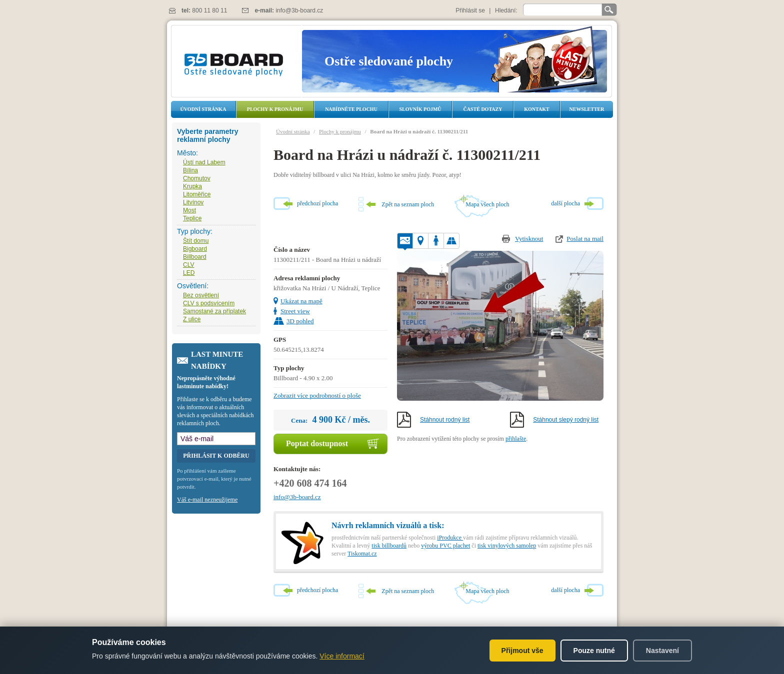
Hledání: (506, 10)
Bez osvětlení (201, 295)
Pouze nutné (594, 651)
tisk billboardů (389, 546)
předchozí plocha (317, 203)
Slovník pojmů (420, 109)
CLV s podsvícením (209, 303)
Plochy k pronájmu (275, 109)
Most (189, 210)
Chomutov (197, 178)
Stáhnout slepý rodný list (566, 420)
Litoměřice (197, 194)
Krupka (192, 186)
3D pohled (300, 321)
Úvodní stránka (203, 109)
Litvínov (193, 202)
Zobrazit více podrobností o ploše (317, 395)
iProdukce (450, 538)
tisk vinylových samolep (507, 546)
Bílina (190, 170)
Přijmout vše (522, 651)
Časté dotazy (483, 109)
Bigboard (195, 249)
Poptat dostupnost (317, 443)
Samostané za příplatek (214, 311)
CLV (188, 265)
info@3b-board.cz (299, 10)
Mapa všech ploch (487, 204)
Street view (295, 311)
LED (189, 273)
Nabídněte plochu (351, 109)
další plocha (565, 203)
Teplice (192, 218)
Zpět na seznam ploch (408, 204)
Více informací (342, 656)
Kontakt (536, 109)
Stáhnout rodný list (445, 420)
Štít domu (196, 241)
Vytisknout (529, 239)
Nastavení (662, 651)
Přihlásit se (470, 10)
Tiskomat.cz (362, 554)
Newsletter (586, 109)
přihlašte (516, 439)
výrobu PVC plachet (445, 546)
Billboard (195, 257)
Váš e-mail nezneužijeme (207, 500)
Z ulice (192, 319)
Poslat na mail (585, 239)
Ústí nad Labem (204, 162)
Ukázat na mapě (301, 301)
